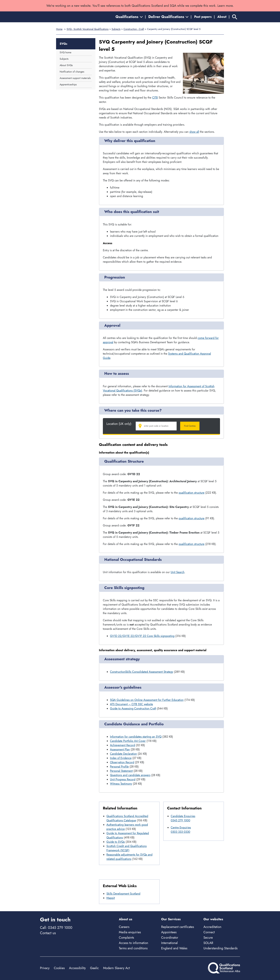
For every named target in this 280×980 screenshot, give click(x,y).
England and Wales (174, 948)
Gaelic (94, 968)
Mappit (111, 898)
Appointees (169, 932)
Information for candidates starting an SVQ (136, 737)
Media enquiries (130, 932)
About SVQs (66, 65)
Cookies (59, 968)
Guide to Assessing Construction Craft (133, 708)
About (222, 17)
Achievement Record (122, 745)
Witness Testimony (121, 784)
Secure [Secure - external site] (208, 938)
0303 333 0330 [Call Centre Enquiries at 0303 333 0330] (180, 832)
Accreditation (212, 927)
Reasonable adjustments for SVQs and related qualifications (129, 857)
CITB (155, 98)
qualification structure (192, 493)
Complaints (127, 938)
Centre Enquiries (181, 828)
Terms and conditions (133, 948)
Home (59, 29)
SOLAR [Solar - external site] (208, 943)
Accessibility (77, 968)
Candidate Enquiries (183, 816)
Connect (209, 932)
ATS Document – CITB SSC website (132, 704)
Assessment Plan (120, 749)
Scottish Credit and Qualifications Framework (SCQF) (127, 848)
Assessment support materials (75, 78)
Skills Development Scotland (123, 894)
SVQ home (65, 52)
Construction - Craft (134, 29)
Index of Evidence (121, 758)
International (169, 943)
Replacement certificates (177, 927)
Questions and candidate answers (130, 775)
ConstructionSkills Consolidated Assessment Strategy (142, 672)
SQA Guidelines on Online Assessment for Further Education (147, 700)
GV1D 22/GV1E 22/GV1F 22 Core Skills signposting (142, 636)
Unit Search (178, 572)
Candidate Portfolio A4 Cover (128, 741)
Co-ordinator (170, 938)
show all (194, 132)
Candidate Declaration (123, 754)
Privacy (45, 968)
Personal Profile (119, 767)
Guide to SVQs (116, 842)
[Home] (56, 17)
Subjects (116, 29)
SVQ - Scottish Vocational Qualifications (88, 29)
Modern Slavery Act (116, 968)
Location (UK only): (119, 424)
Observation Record (122, 762)
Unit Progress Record (123, 779)
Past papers (203, 17)
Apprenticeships (68, 84)
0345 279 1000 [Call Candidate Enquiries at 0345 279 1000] (180, 820)
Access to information (134, 943)
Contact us (48, 933)
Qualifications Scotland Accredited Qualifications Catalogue (127, 818)
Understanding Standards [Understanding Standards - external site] (220, 948)
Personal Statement (121, 771)
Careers (124, 927)
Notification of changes (72, 72)
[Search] (235, 17)
